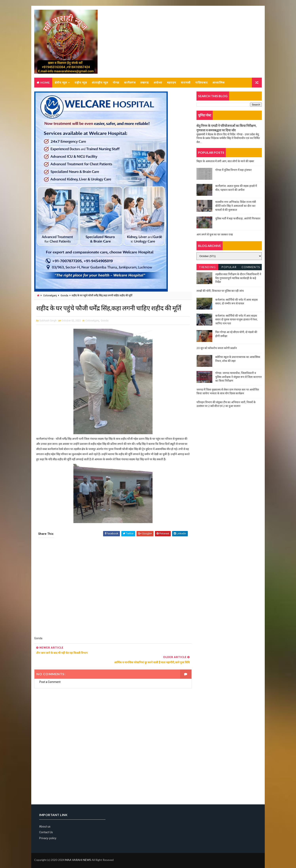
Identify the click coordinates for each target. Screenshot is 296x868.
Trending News (207, 268)
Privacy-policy (48, 833)
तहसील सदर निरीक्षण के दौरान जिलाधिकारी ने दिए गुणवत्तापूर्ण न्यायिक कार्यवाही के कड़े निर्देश (238, 278)
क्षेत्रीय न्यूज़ (61, 83)
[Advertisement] (112, 590)
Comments (251, 267)
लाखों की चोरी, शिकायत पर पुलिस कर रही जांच (220, 291)
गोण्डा (116, 83)
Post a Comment (50, 677)
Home (45, 83)
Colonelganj (50, 296)
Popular (229, 267)
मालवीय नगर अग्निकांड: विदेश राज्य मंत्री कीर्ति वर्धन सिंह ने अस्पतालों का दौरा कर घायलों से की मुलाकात (236, 206)
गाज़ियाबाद (201, 83)
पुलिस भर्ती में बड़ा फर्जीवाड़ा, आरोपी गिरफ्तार (238, 219)
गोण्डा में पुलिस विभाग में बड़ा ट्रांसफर (233, 170)
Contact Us (46, 828)
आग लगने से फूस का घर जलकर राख (215, 235)
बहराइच (172, 83)
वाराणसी (186, 83)
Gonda (64, 296)
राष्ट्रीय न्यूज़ (81, 83)
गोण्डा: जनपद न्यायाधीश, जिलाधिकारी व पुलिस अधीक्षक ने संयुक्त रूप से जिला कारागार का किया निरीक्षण (239, 377)
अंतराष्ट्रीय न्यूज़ (100, 83)
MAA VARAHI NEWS (78, 855)
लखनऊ (145, 83)
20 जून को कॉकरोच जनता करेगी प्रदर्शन (217, 348)
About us (45, 822)
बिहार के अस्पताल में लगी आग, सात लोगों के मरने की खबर (225, 161)
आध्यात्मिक (219, 83)
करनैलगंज (130, 83)
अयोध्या (158, 83)
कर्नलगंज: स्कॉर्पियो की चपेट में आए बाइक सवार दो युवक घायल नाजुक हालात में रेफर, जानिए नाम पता (236, 320)
